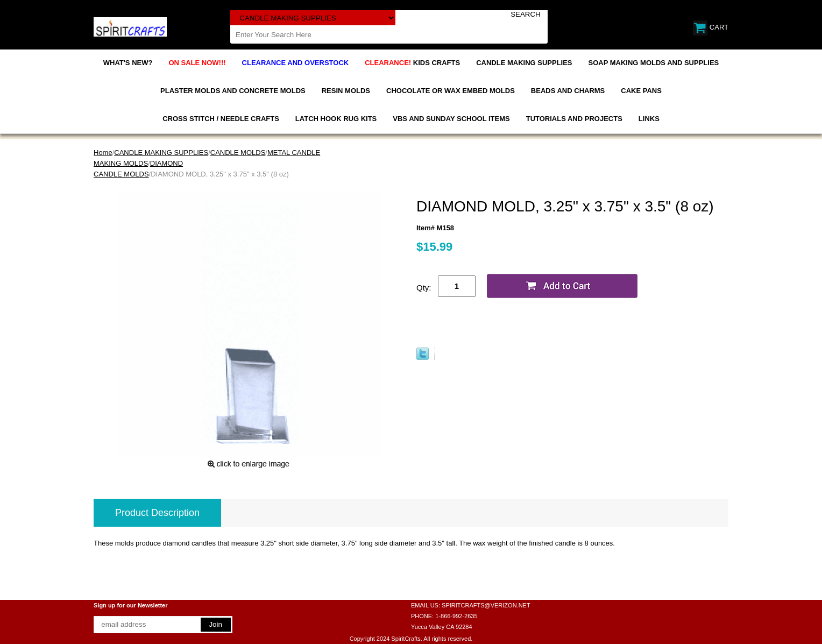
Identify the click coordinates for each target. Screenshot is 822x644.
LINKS (649, 119)
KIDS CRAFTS (412, 63)
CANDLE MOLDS (238, 153)
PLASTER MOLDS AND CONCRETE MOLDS (233, 91)
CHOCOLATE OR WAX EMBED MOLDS (451, 91)
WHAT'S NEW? (128, 63)
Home (103, 153)
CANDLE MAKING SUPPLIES (524, 63)
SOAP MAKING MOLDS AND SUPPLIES (654, 63)
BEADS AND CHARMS (568, 91)
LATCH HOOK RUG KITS (336, 119)
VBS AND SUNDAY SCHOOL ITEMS (451, 119)
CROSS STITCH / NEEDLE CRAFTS (221, 119)
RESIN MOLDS (346, 91)
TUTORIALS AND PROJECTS (574, 119)
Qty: (424, 288)
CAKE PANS (641, 91)
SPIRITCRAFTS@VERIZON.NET (486, 605)
